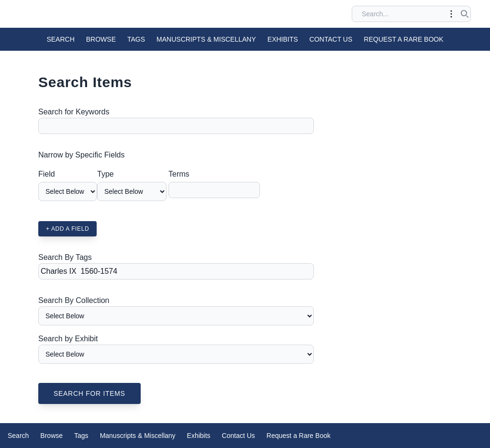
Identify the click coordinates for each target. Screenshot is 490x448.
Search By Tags (65, 257)
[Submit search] (465, 14)
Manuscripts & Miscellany (206, 39)
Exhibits (283, 39)
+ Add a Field (67, 229)
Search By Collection (74, 300)
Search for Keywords (74, 112)
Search (60, 39)
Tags (136, 39)
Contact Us (331, 39)
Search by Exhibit (68, 339)
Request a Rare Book (403, 39)
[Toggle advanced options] (451, 14)
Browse (101, 39)
